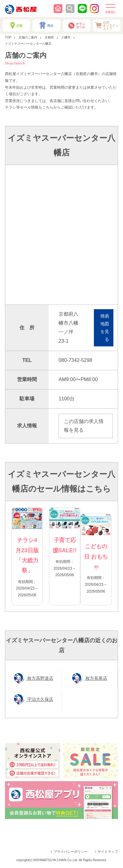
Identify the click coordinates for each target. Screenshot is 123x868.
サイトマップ (108, 852)
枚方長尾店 (96, 678)
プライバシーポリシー (71, 852)
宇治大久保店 (40, 699)
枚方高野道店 (40, 678)
